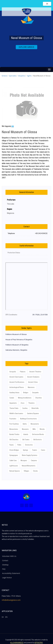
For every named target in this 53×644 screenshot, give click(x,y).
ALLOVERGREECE (17, 643)
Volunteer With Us (9, 556)
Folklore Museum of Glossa (16, 334)
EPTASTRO (39, 643)
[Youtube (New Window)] (31, 505)
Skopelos (22, 76)
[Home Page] (26, 497)
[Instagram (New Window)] (26, 505)
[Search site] (39, 4)
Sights (29, 76)
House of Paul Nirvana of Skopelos (19, 340)
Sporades (13, 76)
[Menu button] (49, 69)
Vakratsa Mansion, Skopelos (16, 350)
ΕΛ (3, 617)
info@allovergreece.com (11, 600)
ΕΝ (6, 617)
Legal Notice (7, 578)
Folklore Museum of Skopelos (17, 345)
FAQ (4, 569)
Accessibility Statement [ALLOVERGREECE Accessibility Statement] (11, 573)
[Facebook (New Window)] (22, 505)
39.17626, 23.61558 (40, 315)
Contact (5, 560)
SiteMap (5, 565)
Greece (4, 76)
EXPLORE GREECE (26, 47)
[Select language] (47, 4)
